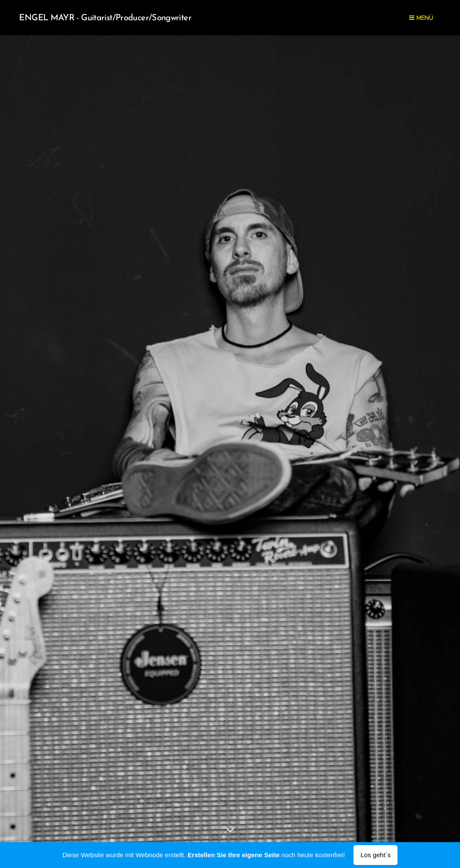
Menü (421, 18)
